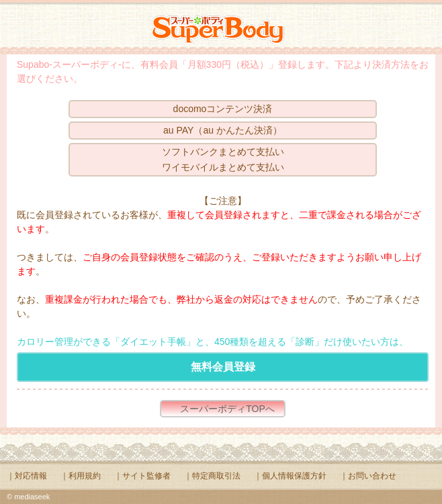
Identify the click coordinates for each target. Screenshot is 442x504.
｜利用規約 (81, 476)
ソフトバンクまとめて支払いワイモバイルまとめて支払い (223, 159)
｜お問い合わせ (368, 476)
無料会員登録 (223, 367)
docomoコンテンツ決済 (223, 109)
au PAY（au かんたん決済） (223, 130)
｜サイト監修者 (142, 476)
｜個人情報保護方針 (290, 476)
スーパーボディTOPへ (227, 409)
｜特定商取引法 (212, 476)
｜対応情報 (27, 476)
